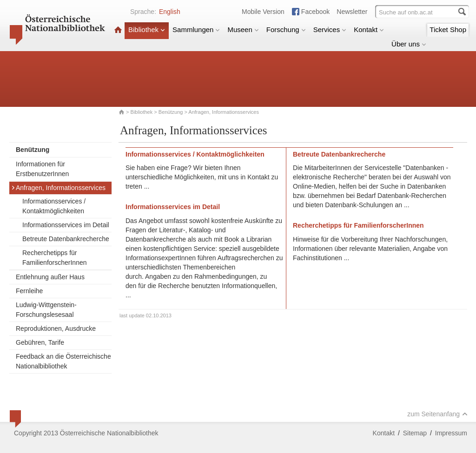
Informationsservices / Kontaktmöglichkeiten (54, 206)
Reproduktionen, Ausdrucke (56, 328)
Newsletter (352, 12)
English (170, 12)
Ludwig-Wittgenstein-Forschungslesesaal (46, 310)
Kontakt (369, 30)
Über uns (409, 44)
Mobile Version (263, 12)
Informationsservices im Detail (66, 225)
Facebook (315, 12)
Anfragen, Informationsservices (58, 188)
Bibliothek (147, 30)
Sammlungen (196, 30)
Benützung (171, 112)
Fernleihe (29, 291)
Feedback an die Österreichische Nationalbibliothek (63, 361)
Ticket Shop (448, 30)
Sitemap (415, 433)
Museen (243, 30)
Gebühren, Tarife (40, 342)
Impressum (451, 433)
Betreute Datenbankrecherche (66, 239)
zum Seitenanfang (437, 414)
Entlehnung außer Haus (50, 277)
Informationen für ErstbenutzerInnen (42, 169)
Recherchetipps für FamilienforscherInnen (55, 258)
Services (330, 30)
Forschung (286, 30)
